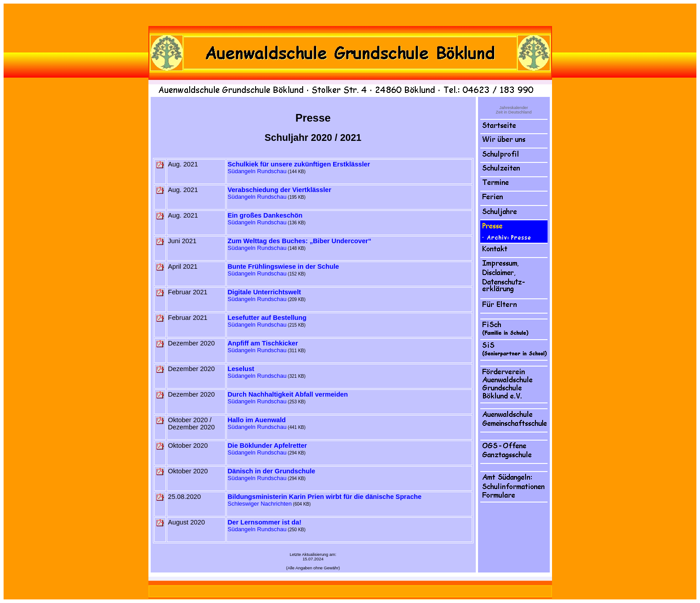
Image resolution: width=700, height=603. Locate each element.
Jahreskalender (514, 108)
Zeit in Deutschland (514, 112)
